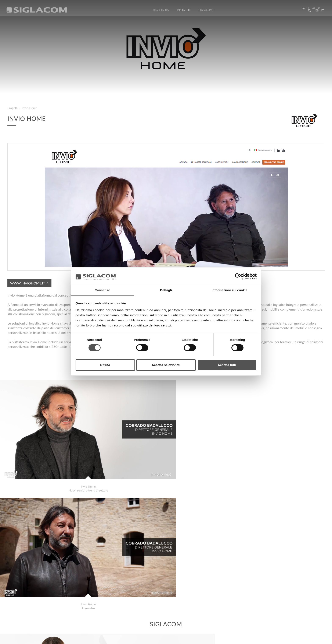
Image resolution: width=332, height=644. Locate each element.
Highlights (161, 11)
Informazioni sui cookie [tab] (230, 290)
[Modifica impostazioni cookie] (70, 638)
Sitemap (45, 602)
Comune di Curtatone (30, 583)
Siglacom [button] (207, 11)
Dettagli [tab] (166, 290)
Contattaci (95, 602)
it (322, 11)
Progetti (184, 11)
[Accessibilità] (100, 638)
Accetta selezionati (166, 365)
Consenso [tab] (102, 290)
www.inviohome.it (28, 283)
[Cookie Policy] (39, 638)
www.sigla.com (313, 638)
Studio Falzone (25, 587)
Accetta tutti (227, 365)
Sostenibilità (69, 602)
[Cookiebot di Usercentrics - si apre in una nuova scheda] (238, 276)
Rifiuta (105, 365)
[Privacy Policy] (17, 638)
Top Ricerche (21, 602)
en (316, 11)
